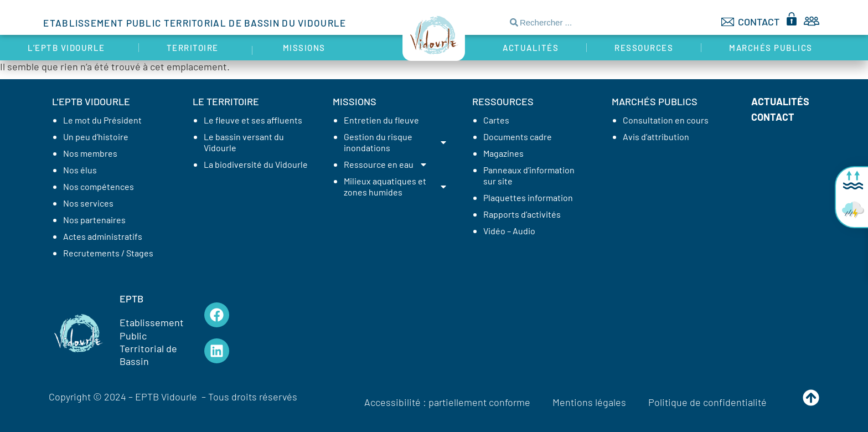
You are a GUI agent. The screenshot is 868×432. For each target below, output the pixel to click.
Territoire (195, 48)
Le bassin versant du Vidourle (244, 142)
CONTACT (759, 22)
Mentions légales (589, 402)
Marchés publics (774, 48)
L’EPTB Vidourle (69, 48)
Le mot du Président (102, 120)
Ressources (644, 48)
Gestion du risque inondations (396, 142)
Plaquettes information (528, 197)
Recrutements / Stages (108, 253)
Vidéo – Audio (509, 231)
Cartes (496, 120)
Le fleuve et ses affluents (253, 120)
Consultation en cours (666, 120)
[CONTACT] (728, 22)
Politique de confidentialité (707, 402)
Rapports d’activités (522, 214)
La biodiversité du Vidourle (256, 164)
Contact (773, 117)
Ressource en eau (386, 164)
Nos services (88, 203)
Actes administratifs (103, 236)
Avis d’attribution (656, 137)
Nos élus (80, 170)
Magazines (503, 153)
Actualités (531, 48)
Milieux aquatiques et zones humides (396, 186)
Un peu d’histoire (96, 137)
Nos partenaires (94, 220)
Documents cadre (518, 137)
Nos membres (90, 153)
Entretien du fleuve (381, 120)
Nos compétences (99, 186)
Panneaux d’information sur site (529, 175)
